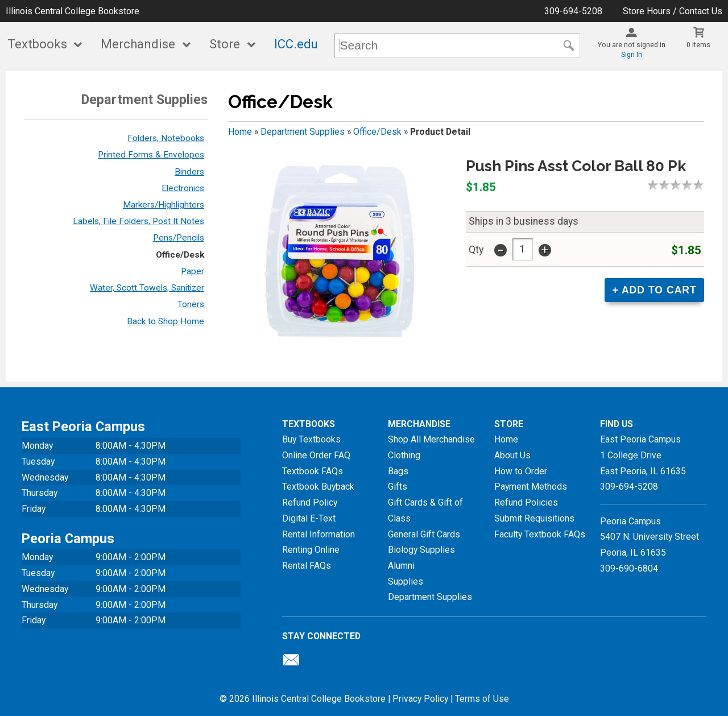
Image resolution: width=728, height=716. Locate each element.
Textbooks (37, 44)
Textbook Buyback (318, 487)
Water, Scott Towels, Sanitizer (147, 288)
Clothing (404, 455)
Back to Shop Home (166, 321)
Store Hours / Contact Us (673, 11)
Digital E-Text (309, 518)
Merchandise (138, 44)
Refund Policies (526, 502)
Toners (191, 304)
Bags (398, 471)
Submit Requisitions (534, 518)
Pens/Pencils (179, 238)
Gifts (398, 487)
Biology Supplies (421, 550)
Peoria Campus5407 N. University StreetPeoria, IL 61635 (650, 537)
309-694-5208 (573, 11)
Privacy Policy (420, 699)
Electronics (183, 188)
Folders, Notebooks (166, 138)
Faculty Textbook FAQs (540, 534)
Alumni (401, 566)
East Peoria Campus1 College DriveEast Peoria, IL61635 (643, 455)
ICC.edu (296, 44)
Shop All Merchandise (431, 439)
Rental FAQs (307, 566)
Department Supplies (303, 132)
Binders (189, 172)
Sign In (632, 55)
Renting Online (311, 550)
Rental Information (318, 534)
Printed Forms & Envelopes (151, 155)
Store (225, 44)
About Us (512, 455)
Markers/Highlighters (164, 205)
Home (240, 132)
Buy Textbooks (311, 439)
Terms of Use (482, 699)
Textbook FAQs (313, 471)
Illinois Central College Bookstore (73, 11)
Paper (193, 271)
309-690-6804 (629, 568)
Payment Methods (531, 487)
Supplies (406, 582)
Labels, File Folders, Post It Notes (138, 221)
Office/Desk (180, 255)
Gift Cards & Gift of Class (425, 510)
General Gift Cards (424, 534)
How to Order (521, 471)
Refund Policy (310, 502)
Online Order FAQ (316, 455)
